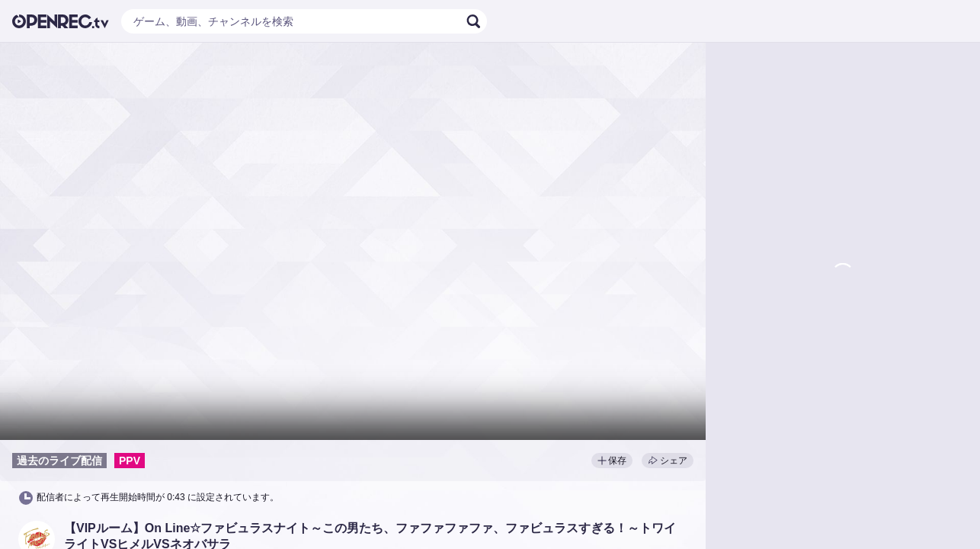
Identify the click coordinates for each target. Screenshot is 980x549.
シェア (668, 461)
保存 (612, 461)
